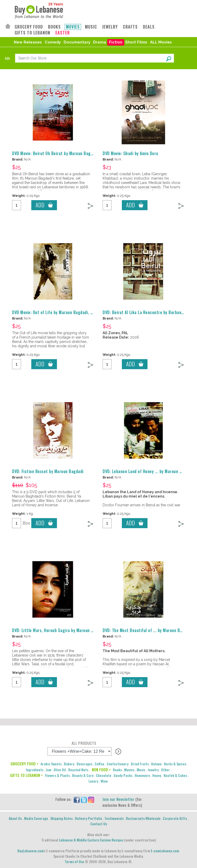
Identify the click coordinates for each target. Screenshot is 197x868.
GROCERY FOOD (29, 27)
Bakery (69, 764)
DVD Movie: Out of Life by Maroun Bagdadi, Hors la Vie (61, 312)
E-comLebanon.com (165, 851)
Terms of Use (74, 861)
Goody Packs (123, 775)
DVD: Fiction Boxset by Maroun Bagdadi (48, 471)
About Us (15, 818)
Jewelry (153, 770)
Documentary (77, 42)
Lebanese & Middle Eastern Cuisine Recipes (91, 840)
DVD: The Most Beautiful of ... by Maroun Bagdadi (147, 630)
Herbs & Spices (175, 764)
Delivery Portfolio (88, 818)
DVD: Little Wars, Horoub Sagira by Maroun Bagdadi (59, 630)
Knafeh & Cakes (175, 775)
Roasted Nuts (78, 770)
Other (165, 770)
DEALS (149, 27)
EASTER (63, 33)
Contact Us (99, 824)
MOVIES (73, 27)
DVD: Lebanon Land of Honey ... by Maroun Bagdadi (148, 471)
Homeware (142, 775)
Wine (104, 781)
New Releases (28, 42)
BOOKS (54, 27)
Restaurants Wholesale (143, 818)
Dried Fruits (140, 764)
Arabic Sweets (51, 764)
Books (117, 770)
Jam (48, 770)
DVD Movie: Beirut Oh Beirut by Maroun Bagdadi (55, 153)
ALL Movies (161, 42)
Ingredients (35, 770)
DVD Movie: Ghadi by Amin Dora (130, 153)
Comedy (53, 42)
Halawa (156, 764)
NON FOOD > (101, 769)
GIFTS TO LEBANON (32, 33)
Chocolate (104, 775)
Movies (129, 770)
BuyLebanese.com (30, 851)
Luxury (93, 781)
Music (141, 770)
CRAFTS (130, 27)
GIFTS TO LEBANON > (26, 775)
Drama (100, 42)
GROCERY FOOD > (24, 764)
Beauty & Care (83, 775)
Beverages (85, 764)
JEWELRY (110, 27)
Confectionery (118, 764)
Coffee (100, 764)
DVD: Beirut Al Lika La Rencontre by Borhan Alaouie (149, 312)
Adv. (8, 58)
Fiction (116, 42)
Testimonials (114, 818)
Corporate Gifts (175, 818)
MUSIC (91, 27)
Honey (157, 775)
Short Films (136, 42)
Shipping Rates (61, 818)
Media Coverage (36, 818)
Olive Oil (60, 770)
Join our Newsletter (118, 799)
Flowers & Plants (57, 775)
